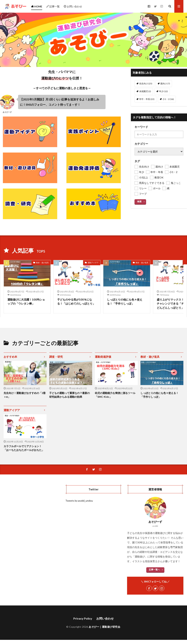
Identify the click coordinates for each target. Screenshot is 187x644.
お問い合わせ (105, 618)
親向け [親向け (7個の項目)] (165, 84)
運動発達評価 (103, 357)
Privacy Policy (83, 618)
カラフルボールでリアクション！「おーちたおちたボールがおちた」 (24, 448)
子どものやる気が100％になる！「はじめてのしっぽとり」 (76, 302)
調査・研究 (56, 357)
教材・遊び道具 (42, 263)
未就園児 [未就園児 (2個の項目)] (145, 91)
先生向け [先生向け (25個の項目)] (146, 84)
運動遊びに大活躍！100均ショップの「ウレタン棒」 (26, 302)
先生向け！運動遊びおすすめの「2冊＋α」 (25, 395)
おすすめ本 (10, 357)
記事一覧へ (154, 570)
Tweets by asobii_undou (79, 501)
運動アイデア (93, 263)
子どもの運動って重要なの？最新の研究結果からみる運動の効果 (70, 395)
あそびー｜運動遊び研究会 (104, 627)
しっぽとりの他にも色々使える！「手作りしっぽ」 (125, 302)
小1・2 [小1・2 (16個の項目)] (168, 99)
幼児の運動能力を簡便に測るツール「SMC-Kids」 (115, 395)
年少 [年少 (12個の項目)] (163, 91)
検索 (139, 201)
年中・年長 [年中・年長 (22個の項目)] (147, 99)
